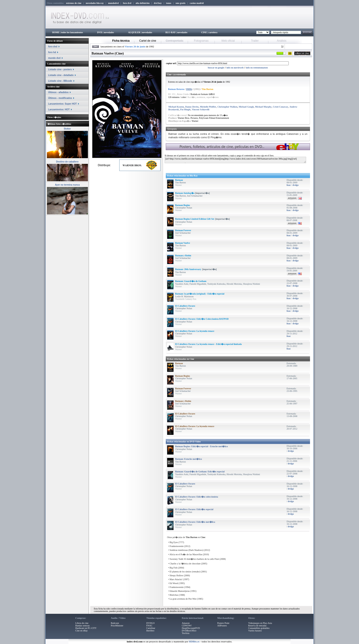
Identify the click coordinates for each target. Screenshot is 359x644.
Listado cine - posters (60, 69)
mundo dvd (54, 58)
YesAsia (186, 633)
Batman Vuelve (183, 243)
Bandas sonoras (83, 626)
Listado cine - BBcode (60, 81)
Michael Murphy (263, 107)
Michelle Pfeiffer (208, 107)
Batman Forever (183, 230)
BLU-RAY (171, 32)
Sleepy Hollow (177, 575)
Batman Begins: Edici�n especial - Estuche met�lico (201, 446)
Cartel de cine (148, 41)
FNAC (149, 626)
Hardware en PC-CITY (86, 628)
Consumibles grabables (259, 628)
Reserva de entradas (257, 626)
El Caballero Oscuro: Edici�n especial (194, 509)
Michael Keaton (176, 107)
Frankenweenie (177, 546)
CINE (204, 32)
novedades (109, 32)
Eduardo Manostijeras (180, 591)
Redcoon (115, 623)
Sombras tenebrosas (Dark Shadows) (186, 550)
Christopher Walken (227, 107)
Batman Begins (183, 205)
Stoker (67, 129)
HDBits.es (194, 641)
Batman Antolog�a (185, 193)
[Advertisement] (220, 167)
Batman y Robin (183, 256)
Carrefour (151, 628)
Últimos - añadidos (58, 92)
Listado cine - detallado (61, 75)
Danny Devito (192, 107)
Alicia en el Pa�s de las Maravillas (186, 554)
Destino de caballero (67, 162)
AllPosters (222, 626)
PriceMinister (117, 626)
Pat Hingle (185, 110)
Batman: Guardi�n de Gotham (191, 281)
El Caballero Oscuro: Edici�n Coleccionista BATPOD (202, 319)
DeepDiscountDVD (191, 628)
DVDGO (150, 623)
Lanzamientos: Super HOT (62, 104)
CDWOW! (187, 626)
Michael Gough (246, 107)
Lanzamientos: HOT (59, 110)
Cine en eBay (82, 631)
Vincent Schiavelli (201, 110)
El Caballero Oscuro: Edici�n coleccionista (197, 497)
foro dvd (53, 47)
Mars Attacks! (176, 579)
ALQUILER (134, 32)
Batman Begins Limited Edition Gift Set (195, 219)
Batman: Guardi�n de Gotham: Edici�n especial (200, 472)
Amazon (186, 623)
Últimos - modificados (60, 98)
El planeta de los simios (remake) (185, 572)
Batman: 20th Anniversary (188, 269)
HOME (56, 32)
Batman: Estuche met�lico (189, 459)
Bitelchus (174, 595)
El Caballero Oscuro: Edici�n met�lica (195, 522)
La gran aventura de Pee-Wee (183, 599)
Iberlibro (150, 631)
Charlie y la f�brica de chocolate (185, 564)
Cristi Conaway (281, 107)
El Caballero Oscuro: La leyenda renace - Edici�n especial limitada (208, 344)
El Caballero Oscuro (185, 306)
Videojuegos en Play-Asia (260, 623)
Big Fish (174, 568)
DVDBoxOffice (189, 631)
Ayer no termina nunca (67, 185)
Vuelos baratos (255, 631)
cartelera (213, 32)
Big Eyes (174, 542)
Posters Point (223, 623)
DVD (100, 32)
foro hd (52, 52)
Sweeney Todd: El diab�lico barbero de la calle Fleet (194, 559)
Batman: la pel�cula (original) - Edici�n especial (200, 294)
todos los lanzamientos (72, 32)
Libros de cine (82, 623)
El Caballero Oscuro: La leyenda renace (195, 331)
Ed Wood (174, 583)
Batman (179, 180)
